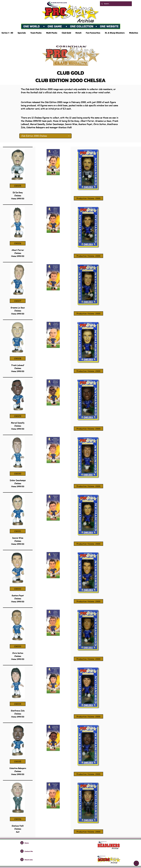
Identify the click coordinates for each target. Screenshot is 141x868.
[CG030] (18, 474)
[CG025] (18, 186)
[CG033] (18, 646)
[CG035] (18, 761)
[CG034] (18, 704)
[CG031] (18, 531)
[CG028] (18, 358)
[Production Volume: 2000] (88, 198)
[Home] (22, 843)
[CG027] (18, 301)
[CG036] (18, 819)
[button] (8, 33)
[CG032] (18, 589)
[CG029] (18, 416)
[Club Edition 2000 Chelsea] (45, 136)
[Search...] (116, 4)
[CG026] (18, 243)
